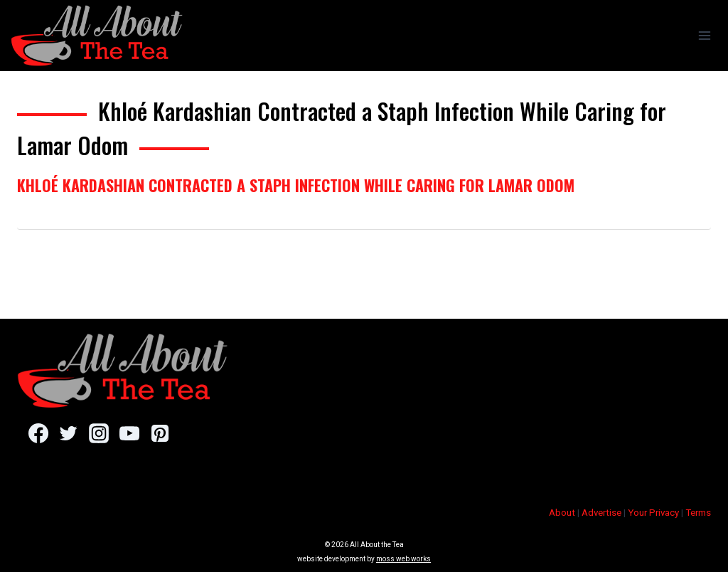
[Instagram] (98, 433)
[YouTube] (129, 433)
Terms (698, 513)
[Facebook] (38, 433)
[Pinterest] (160, 433)
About (562, 513)
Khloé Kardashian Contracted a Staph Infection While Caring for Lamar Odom (296, 185)
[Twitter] (69, 433)
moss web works (403, 559)
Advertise (601, 513)
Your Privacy (653, 513)
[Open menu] (704, 35)
